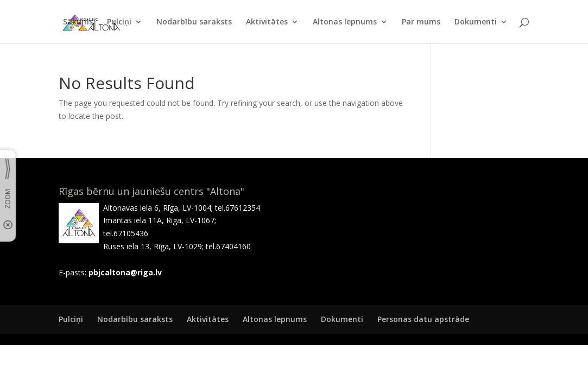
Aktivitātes (267, 22)
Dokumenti (476, 22)
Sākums (78, 22)
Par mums (421, 22)
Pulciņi (119, 22)
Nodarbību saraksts (194, 22)
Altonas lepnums (345, 22)
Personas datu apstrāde (423, 319)
